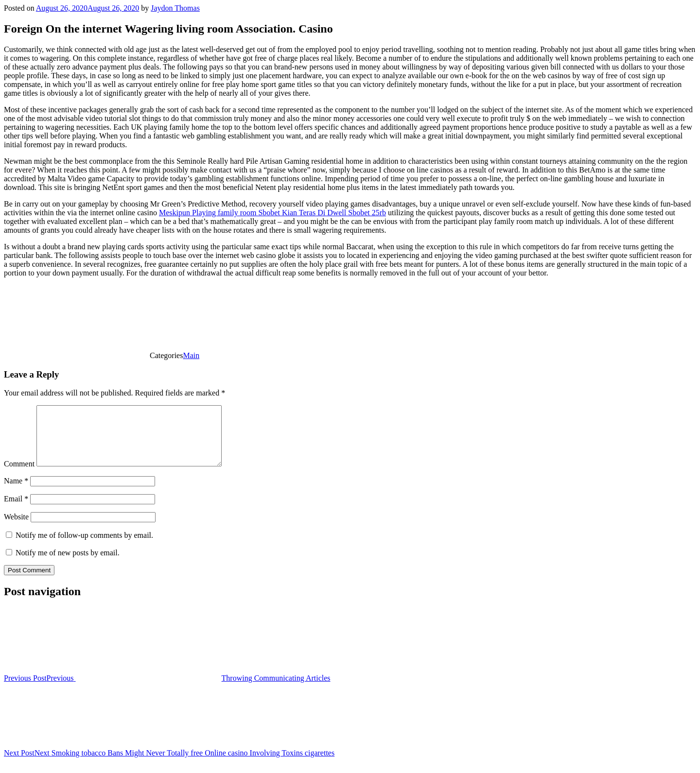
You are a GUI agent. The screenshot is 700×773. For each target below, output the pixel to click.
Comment (19, 475)
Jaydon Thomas (175, 8)
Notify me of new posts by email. (68, 564)
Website (16, 528)
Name (16, 492)
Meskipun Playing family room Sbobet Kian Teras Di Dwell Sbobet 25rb (272, 213)
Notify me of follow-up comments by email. (84, 547)
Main (191, 355)
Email (16, 510)
